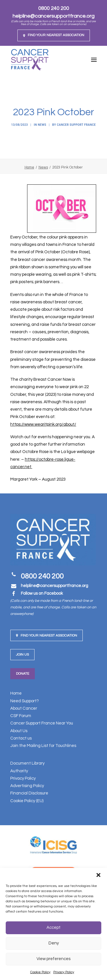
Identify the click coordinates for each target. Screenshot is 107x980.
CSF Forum (21, 716)
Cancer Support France (76, 125)
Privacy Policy (64, 972)
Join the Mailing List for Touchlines (43, 746)
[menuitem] (54, 35)
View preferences (53, 959)
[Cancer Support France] (30, 60)
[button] (98, 875)
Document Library (27, 763)
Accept (53, 927)
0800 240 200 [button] (42, 576)
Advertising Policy (27, 786)
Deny (54, 943)
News (42, 125)
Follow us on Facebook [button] (42, 593)
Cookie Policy (40, 972)
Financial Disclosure (29, 793)
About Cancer (24, 708)
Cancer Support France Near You (42, 723)
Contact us (21, 738)
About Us (19, 731)
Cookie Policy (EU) (27, 801)
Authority (19, 771)
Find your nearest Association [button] (47, 636)
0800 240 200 (54, 8)
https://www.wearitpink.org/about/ (43, 424)
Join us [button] (22, 655)
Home (29, 167)
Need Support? (25, 701)
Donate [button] (23, 674)
